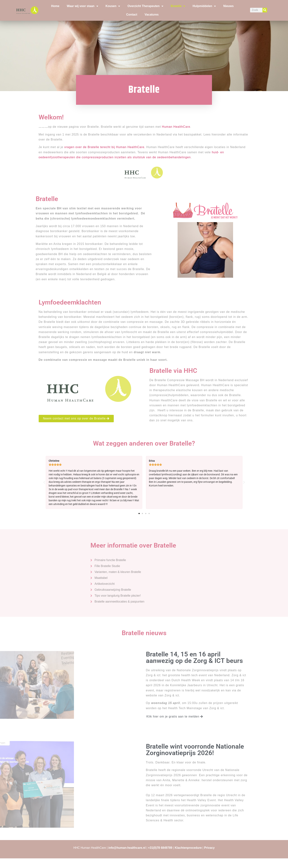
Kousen (113, 6)
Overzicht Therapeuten (145, 6)
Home (55, 6)
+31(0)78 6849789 (160, 848)
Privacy (209, 848)
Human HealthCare (176, 127)
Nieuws (228, 6)
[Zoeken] (265, 10)
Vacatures (152, 15)
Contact (132, 15)
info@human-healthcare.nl (127, 848)
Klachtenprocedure (188, 848)
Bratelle (178, 6)
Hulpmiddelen (204, 6)
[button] (44, 482)
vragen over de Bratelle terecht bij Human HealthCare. (105, 147)
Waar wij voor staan (82, 6)
